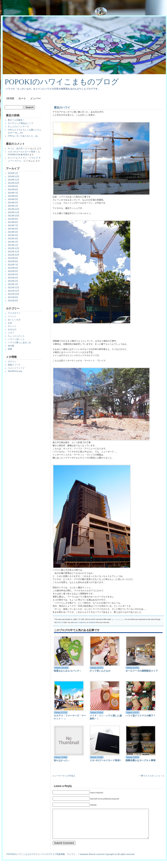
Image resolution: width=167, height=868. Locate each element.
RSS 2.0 (60, 622)
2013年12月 (14, 209)
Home (10, 98)
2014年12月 (14, 176)
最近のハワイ (62, 107)
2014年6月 (13, 196)
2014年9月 (13, 186)
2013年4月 (13, 235)
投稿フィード (14, 365)
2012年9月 (13, 258)
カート (22, 98)
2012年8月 (13, 261)
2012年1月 (13, 284)
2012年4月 (13, 274)
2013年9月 (13, 219)
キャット (12, 326)
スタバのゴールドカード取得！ (23, 152)
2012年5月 (13, 271)
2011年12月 (14, 287)
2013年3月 (13, 238)
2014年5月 (13, 199)
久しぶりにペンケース (18, 126)
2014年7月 (13, 193)
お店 (10, 323)
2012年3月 (13, 278)
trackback (92, 622)
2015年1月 (13, 173)
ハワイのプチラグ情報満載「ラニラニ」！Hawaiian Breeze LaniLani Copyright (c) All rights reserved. (87, 860)
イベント (12, 316)
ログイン (12, 361)
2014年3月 (13, 203)
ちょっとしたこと (118, 619)
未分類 (11, 346)
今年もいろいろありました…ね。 (24, 136)
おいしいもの (14, 320)
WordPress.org (15, 371)
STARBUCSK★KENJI (18, 154)
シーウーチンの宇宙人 (65, 776)
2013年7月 (13, 225)
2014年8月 (13, 189)
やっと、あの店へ (16, 148)
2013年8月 (13, 222)
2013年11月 (14, 212)
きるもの (12, 329)
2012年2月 (13, 281)
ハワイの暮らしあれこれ (19, 342)
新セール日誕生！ (16, 120)
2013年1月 (13, 245)
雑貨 (10, 349)
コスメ (11, 333)
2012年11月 (14, 252)
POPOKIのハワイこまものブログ (62, 82)
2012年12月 (14, 248)
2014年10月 (14, 183)
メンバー (36, 98)
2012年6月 (13, 268)
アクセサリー (14, 313)
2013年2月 (13, 242)
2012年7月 (13, 265)
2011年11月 (14, 291)
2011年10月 (14, 294)
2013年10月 (14, 216)
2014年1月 (13, 206)
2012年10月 (14, 255)
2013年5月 (13, 232)
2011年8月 (13, 301)
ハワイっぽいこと (16, 339)
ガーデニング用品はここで (21, 123)
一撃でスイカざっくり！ (151, 776)
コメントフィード (16, 368)
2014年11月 (14, 180)
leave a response (80, 622)
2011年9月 (13, 297)
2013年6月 (13, 229)
